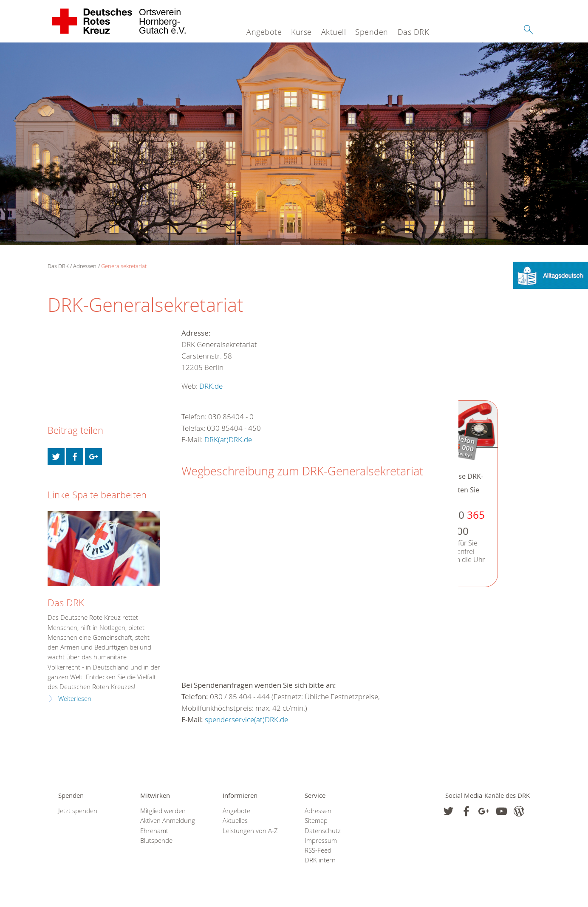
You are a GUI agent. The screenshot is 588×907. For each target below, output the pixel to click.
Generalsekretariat (124, 266)
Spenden (372, 32)
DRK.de (211, 386)
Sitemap (316, 821)
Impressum (321, 841)
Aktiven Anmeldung (168, 821)
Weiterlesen (75, 699)
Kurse (301, 32)
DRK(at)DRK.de (228, 439)
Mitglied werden (163, 811)
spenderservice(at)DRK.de (246, 719)
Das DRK (413, 32)
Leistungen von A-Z (250, 831)
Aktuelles (235, 821)
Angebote (264, 32)
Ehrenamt (154, 831)
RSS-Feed (318, 850)
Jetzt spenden (78, 811)
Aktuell (334, 32)
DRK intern (320, 860)
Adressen (85, 266)
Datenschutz (323, 831)
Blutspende (156, 841)
